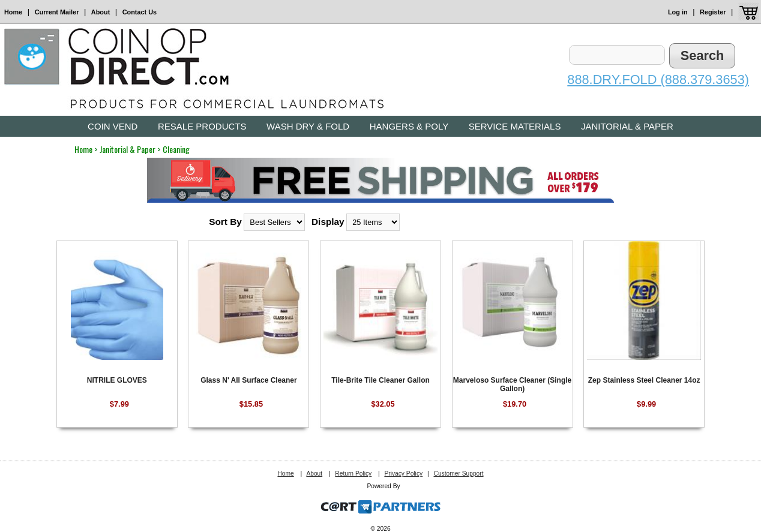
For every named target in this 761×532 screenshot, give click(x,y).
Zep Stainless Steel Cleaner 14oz (644, 380)
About (101, 12)
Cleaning (176, 149)
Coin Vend (113, 126)
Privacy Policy (403, 474)
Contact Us (140, 12)
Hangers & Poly (409, 126)
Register (713, 12)
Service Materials (515, 126)
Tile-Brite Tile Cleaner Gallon (380, 380)
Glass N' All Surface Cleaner (248, 380)
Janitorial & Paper (627, 126)
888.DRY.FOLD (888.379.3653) (658, 79)
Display (328, 222)
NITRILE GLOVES (117, 380)
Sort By (225, 222)
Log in (678, 12)
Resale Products (202, 126)
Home (13, 12)
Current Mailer (57, 12)
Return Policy (353, 474)
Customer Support (458, 474)
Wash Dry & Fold (308, 126)
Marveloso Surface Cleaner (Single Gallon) (512, 384)
